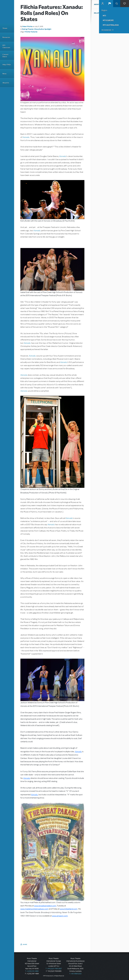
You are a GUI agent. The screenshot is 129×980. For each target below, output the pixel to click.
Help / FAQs (7, 65)
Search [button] (117, 4)
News (4, 74)
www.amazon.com (60, 916)
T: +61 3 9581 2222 (75, 974)
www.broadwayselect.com (45, 906)
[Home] (7, 12)
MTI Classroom (6, 46)
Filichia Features (31, 32)
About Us (6, 83)
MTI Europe (108, 20)
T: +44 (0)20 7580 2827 (54, 969)
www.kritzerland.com (69, 909)
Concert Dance (5, 56)
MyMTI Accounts (103, 4)
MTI (104, 16)
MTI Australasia (111, 25)
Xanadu (26, 137)
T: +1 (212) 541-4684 (32, 971)
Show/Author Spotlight (43, 29)
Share (25, 944)
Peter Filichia (27, 26)
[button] (110, 4)
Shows (5, 28)
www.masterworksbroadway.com (34, 909)
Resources (6, 37)
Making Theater (28, 29)
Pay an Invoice (106, 30)
